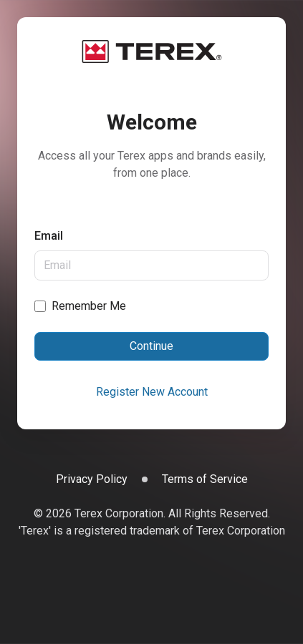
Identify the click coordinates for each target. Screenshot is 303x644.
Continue (151, 346)
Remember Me (89, 306)
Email (49, 236)
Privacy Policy (92, 479)
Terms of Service (205, 479)
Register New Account (152, 392)
